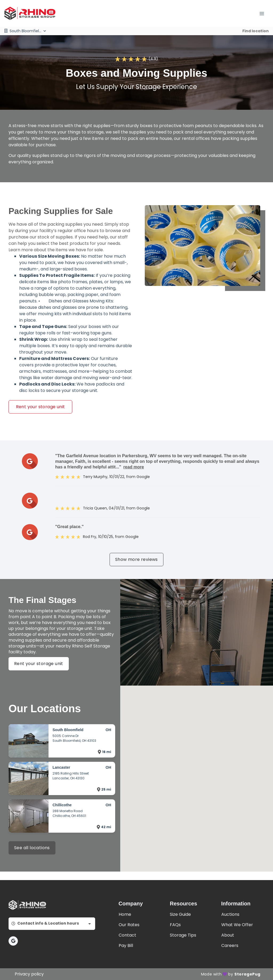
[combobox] (52, 924)
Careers (230, 945)
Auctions (230, 914)
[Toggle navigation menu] (264, 13)
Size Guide (180, 914)
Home (125, 914)
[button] (13, 941)
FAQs (175, 925)
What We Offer (237, 925)
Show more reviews (136, 559)
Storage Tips (183, 935)
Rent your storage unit (41, 407)
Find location (256, 31)
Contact (127, 935)
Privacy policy (29, 974)
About (228, 935)
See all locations (32, 848)
